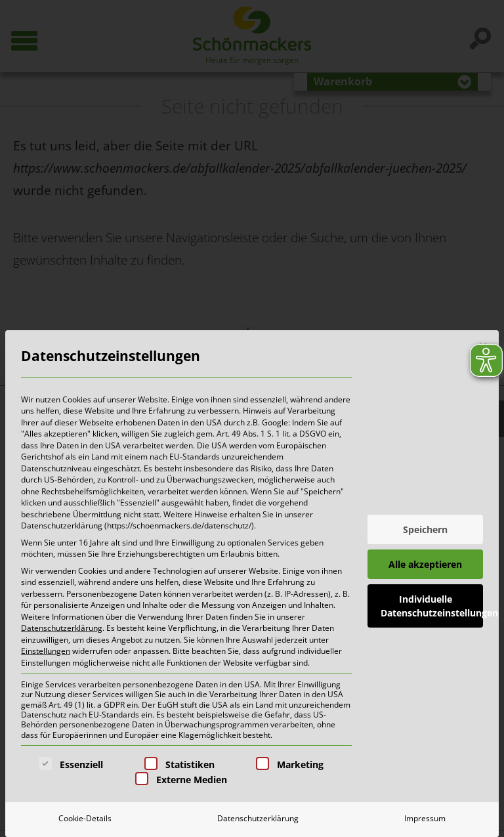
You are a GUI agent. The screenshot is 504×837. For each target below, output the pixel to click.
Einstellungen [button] (46, 651)
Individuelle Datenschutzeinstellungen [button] (432, 606)
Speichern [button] (425, 529)
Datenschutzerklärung (62, 628)
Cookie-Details (85, 818)
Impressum (425, 818)
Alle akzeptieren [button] (425, 564)
